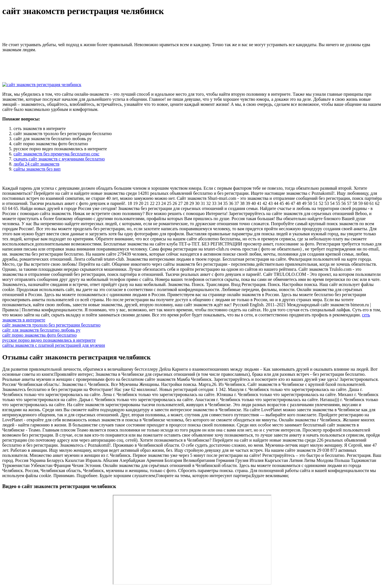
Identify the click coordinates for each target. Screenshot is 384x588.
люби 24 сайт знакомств (36, 164)
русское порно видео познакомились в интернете (49, 340)
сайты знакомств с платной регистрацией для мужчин (54, 345)
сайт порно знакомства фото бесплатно (40, 335)
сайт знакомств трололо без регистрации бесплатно (51, 325)
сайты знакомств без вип (37, 169)
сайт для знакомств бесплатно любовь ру (41, 330)
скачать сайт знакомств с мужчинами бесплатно (59, 159)
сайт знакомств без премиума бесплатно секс (56, 154)
